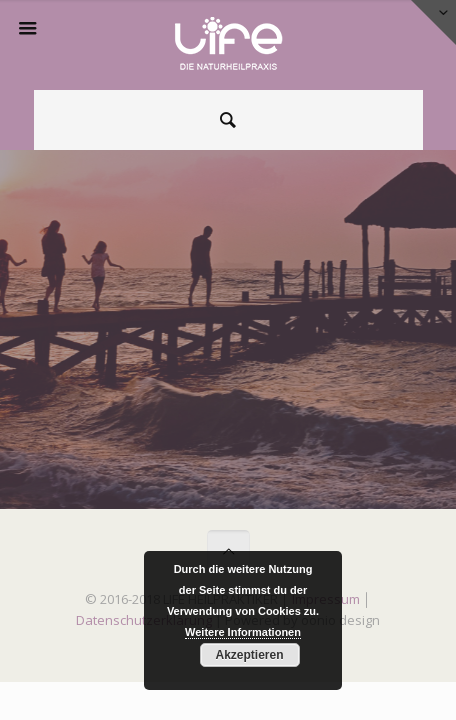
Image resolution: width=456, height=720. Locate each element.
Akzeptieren (249, 655)
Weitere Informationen (243, 632)
